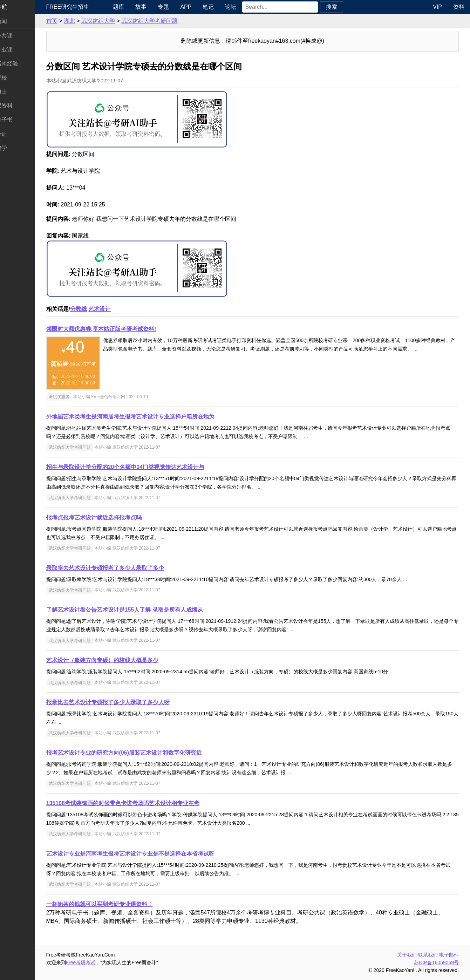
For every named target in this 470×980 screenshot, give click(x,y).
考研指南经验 (22, 64)
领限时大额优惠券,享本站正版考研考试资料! (122, 329)
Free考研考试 (102, 962)
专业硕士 (17, 92)
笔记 (226, 7)
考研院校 (17, 78)
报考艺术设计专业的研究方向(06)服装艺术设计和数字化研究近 (145, 753)
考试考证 (17, 134)
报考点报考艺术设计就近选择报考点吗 (115, 518)
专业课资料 (20, 106)
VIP (437, 7)
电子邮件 (449, 955)
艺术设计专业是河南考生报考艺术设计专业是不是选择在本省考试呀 (151, 854)
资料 (459, 7)
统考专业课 (20, 50)
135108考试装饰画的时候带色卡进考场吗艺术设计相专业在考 (144, 803)
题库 (136, 7)
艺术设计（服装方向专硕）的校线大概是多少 (123, 660)
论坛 (248, 7)
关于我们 (407, 955)
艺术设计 (121, 309)
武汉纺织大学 (119, 21)
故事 (159, 7)
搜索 (349, 7)
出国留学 (17, 148)
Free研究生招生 (89, 7)
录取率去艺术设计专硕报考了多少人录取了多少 (126, 568)
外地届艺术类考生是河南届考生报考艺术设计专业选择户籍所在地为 (151, 417)
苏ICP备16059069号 (436, 962)
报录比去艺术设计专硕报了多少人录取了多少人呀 (129, 702)
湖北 (90, 21)
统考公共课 (20, 36)
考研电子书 (20, 120)
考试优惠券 (80, 397)
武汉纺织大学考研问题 (171, 21)
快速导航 (17, 7)
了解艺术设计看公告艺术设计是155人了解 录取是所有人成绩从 (146, 610)
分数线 (100, 309)
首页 (73, 21)
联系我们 (428, 955)
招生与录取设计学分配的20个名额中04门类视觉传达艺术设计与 (147, 467)
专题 (181, 7)
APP (204, 7)
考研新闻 (17, 21)
